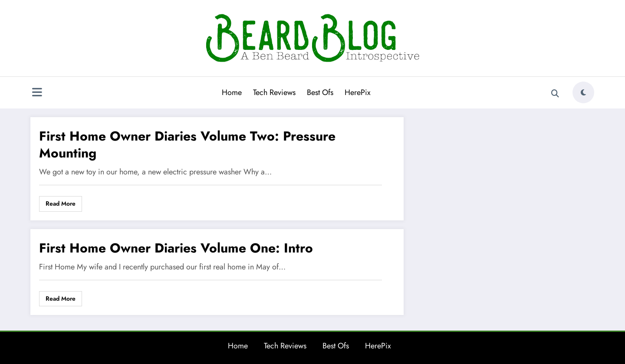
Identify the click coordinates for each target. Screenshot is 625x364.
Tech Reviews (274, 92)
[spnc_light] (583, 92)
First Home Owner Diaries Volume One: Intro (176, 248)
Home (232, 92)
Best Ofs (320, 92)
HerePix (358, 92)
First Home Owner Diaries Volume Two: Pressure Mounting (187, 144)
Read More (61, 203)
